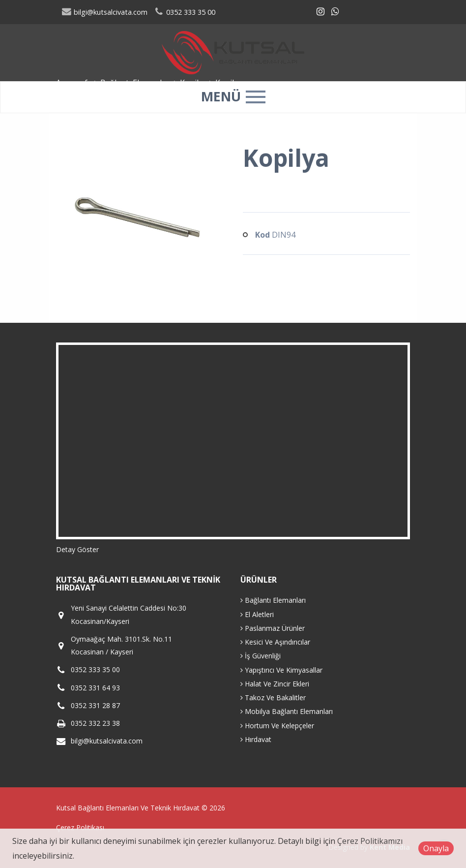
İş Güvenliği (261, 656)
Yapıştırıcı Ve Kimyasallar (281, 670)
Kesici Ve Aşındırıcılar (275, 642)
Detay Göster (77, 549)
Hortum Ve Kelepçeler (277, 726)
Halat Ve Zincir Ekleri (275, 684)
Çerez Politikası (80, 827)
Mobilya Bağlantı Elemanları (287, 711)
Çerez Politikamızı (370, 841)
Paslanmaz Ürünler (273, 628)
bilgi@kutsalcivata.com (105, 12)
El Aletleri (257, 614)
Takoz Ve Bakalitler (273, 697)
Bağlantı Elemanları (273, 600)
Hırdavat (256, 739)
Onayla (436, 848)
